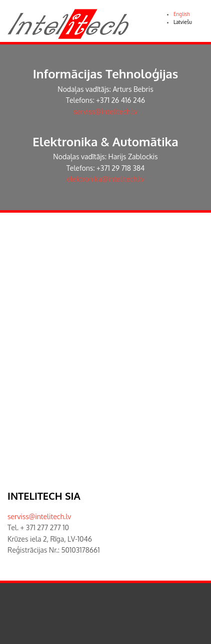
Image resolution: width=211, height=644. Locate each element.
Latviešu (183, 22)
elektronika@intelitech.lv (106, 179)
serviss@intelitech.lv (105, 112)
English (182, 14)
